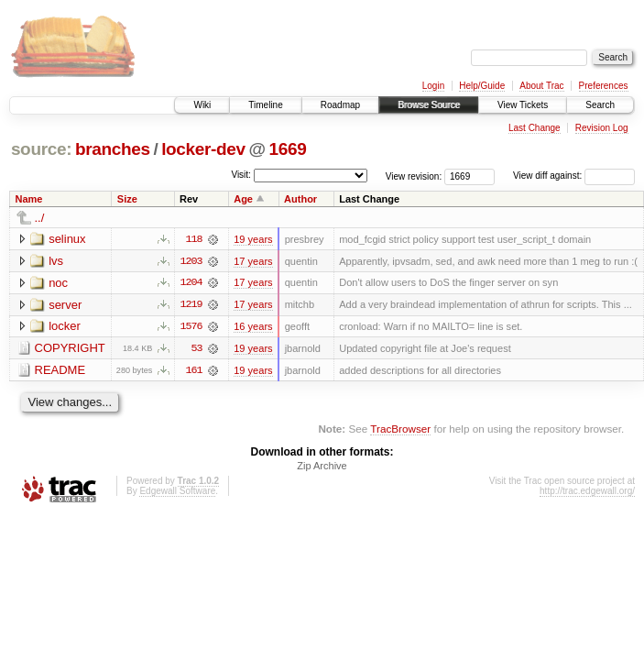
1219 (191, 305)
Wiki (202, 105)
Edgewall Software (177, 493)
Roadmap (340, 105)
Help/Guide (482, 86)
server (65, 305)
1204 (191, 283)
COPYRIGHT (70, 349)
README (60, 371)
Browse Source (429, 105)
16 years (253, 327)
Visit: (241, 175)
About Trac (541, 86)
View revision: (414, 176)
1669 (288, 149)
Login (433, 86)
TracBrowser (400, 430)
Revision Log (602, 128)
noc (58, 283)
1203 (191, 261)
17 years (253, 261)
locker (65, 327)
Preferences (604, 86)
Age (243, 199)
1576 (191, 327)
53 (197, 349)
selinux (67, 239)
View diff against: (574, 176)
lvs (56, 261)
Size (127, 199)
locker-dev (203, 149)
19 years (253, 239)
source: (41, 149)
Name (29, 199)
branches (113, 149)
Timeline (265, 105)
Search (600, 105)
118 (193, 239)
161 (193, 371)
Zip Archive (322, 467)
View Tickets (523, 105)
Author (300, 199)
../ (40, 218)
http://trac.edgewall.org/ (587, 493)
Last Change (535, 128)
